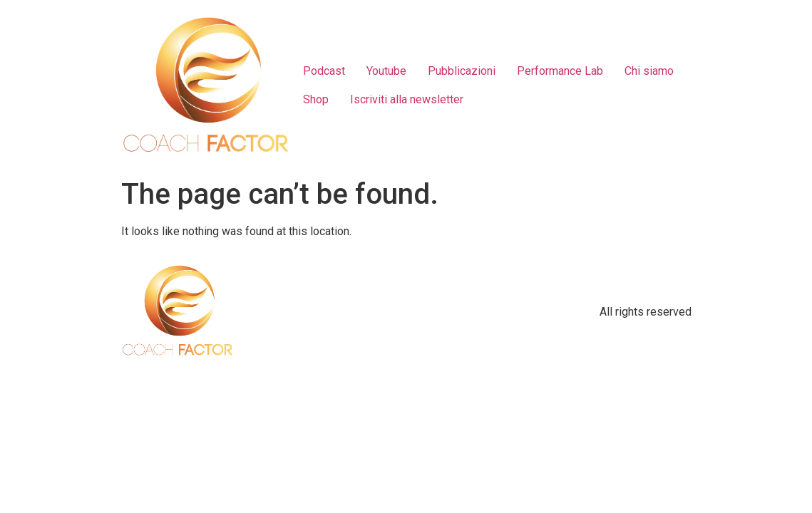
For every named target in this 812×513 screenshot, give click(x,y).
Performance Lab (560, 71)
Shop (316, 99)
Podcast (324, 71)
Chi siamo (649, 71)
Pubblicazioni (462, 71)
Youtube (386, 71)
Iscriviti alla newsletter (407, 99)
